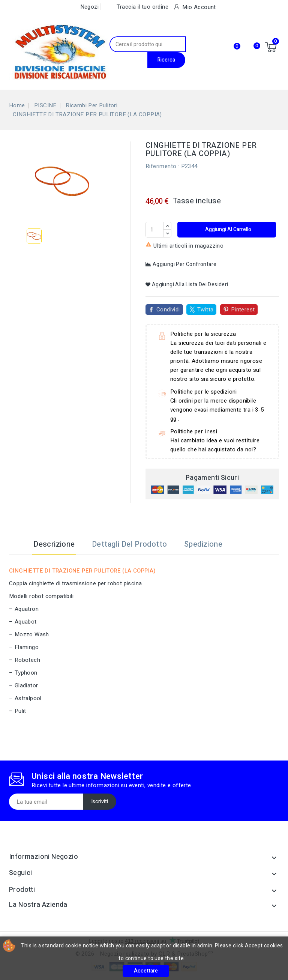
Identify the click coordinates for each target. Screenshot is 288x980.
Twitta (205, 310)
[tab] (240, 544)
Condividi (168, 310)
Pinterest (243, 310)
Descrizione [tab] (54, 544)
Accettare (146, 971)
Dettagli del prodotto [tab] (129, 544)
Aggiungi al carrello (228, 229)
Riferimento (161, 166)
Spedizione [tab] (203, 544)
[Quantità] (154, 230)
